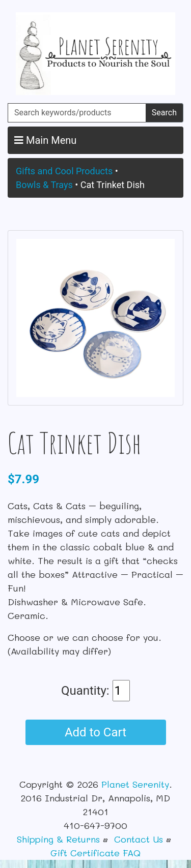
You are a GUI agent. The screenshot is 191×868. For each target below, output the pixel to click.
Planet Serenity (135, 784)
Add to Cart (95, 732)
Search (164, 113)
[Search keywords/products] (77, 113)
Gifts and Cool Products (64, 171)
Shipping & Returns (58, 839)
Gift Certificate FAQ (95, 853)
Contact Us (139, 839)
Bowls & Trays (44, 185)
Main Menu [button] (45, 140)
